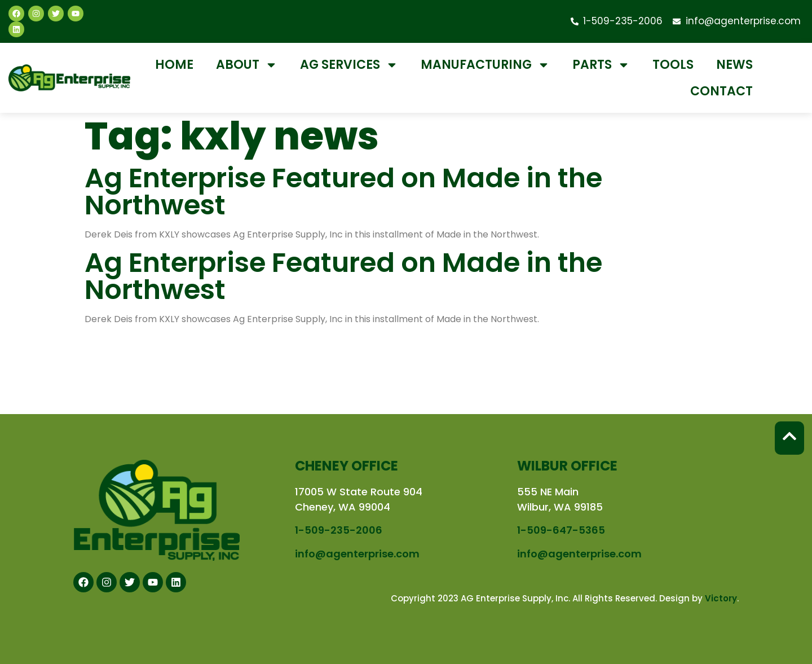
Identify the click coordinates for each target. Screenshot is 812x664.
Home (174, 65)
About (247, 65)
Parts (601, 65)
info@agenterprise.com (357, 554)
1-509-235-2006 (339, 530)
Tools (673, 65)
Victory (721, 598)
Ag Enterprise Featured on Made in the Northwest (343, 192)
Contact (721, 91)
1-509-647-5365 (561, 530)
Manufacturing (485, 65)
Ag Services (349, 65)
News (734, 65)
